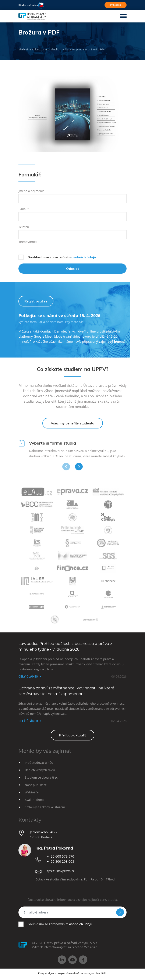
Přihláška (116, 5)
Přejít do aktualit (72, 735)
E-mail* (24, 209)
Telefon (24, 227)
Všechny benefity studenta (73, 423)
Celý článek (28, 676)
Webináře (32, 792)
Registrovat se (36, 301)
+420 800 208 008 (61, 861)
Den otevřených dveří (40, 770)
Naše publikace (36, 785)
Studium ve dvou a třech (42, 777)
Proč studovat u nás (39, 763)
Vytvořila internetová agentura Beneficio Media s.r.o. (65, 947)
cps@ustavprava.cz (61, 871)
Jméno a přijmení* (31, 191)
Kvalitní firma (34, 800)
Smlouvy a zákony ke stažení (45, 807)
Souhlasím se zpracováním (62, 257)
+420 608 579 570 (61, 856)
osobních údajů (84, 257)
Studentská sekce (28, 5)
